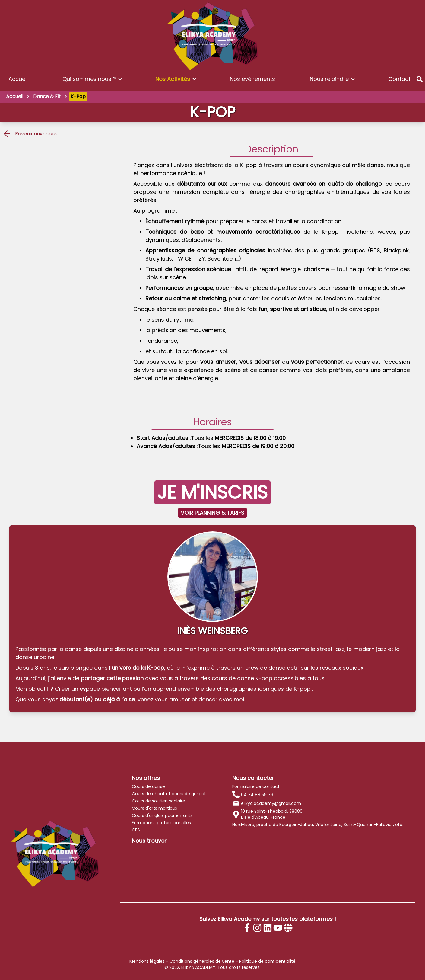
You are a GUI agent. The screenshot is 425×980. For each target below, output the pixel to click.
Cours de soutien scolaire (159, 801)
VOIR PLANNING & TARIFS (212, 513)
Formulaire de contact (256, 786)
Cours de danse (148, 786)
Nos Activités (173, 79)
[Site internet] (288, 928)
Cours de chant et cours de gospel (168, 794)
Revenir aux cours (30, 134)
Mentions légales (147, 961)
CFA (136, 830)
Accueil (18, 79)
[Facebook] (247, 928)
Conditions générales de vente (202, 961)
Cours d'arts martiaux (155, 808)
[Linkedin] (268, 928)
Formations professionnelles (161, 823)
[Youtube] (278, 928)
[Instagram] (257, 928)
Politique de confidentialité (267, 961)
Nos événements (252, 79)
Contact (399, 79)
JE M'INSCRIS (212, 492)
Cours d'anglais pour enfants (162, 815)
